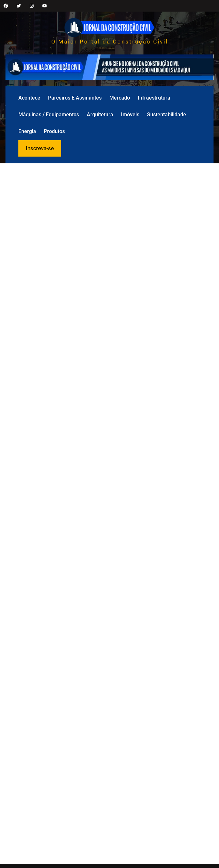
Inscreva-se (40, 148)
